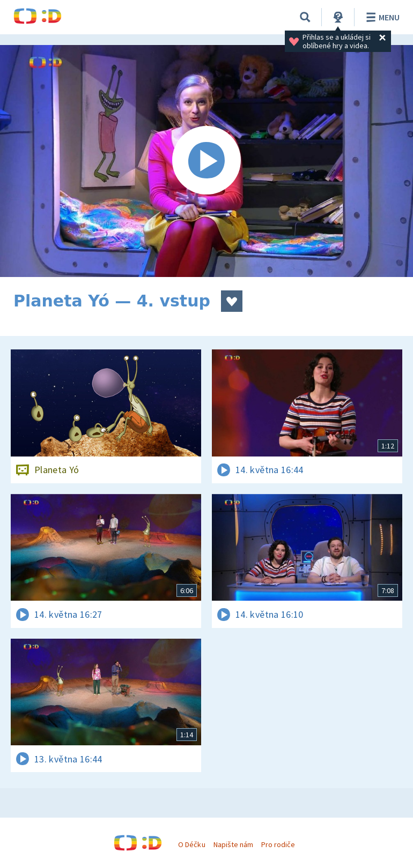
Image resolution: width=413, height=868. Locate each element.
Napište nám (233, 844)
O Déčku (191, 844)
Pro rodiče (278, 844)
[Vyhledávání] (305, 17)
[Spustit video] (206, 161)
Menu (381, 17)
